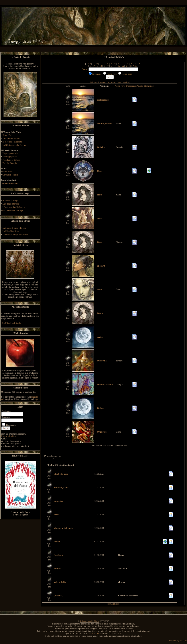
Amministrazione (10, 183)
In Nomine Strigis (10, 200)
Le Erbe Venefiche (11, 231)
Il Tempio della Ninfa (90, 621)
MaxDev (95, 633)
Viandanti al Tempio (11, 160)
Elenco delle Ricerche (12, 142)
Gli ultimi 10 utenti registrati (103, 82)
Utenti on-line (123, 82)
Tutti (89, 63)
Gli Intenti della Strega (13, 210)
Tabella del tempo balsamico (15, 235)
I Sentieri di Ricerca (11, 138)
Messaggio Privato (135, 86)
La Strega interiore (11, 204)
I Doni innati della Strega (14, 207)
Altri (135, 66)
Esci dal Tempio (10, 163)
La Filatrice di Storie (12, 323)
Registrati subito (9, 436)
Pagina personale (10, 153)
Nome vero (120, 86)
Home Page (8, 135)
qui (37, 399)
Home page (150, 86)
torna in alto (113, 604)
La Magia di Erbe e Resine (14, 228)
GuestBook (7, 171)
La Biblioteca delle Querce (14, 145)
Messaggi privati (10, 157)
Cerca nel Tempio (10, 175)
